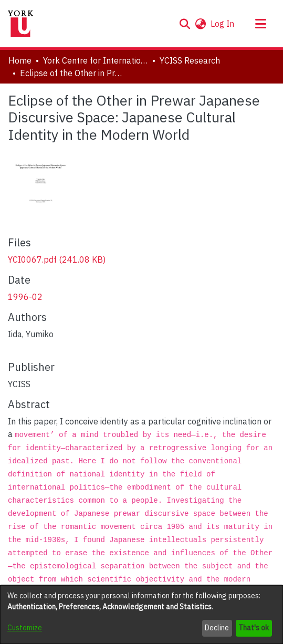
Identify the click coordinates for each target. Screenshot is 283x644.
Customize (25, 628)
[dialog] (141, 615)
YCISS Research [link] (190, 60)
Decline (217, 628)
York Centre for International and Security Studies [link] (96, 60)
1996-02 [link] (25, 297)
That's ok (254, 628)
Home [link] (20, 60)
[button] (185, 24)
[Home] (20, 24)
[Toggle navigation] (260, 24)
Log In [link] (223, 24)
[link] (57, 259)
